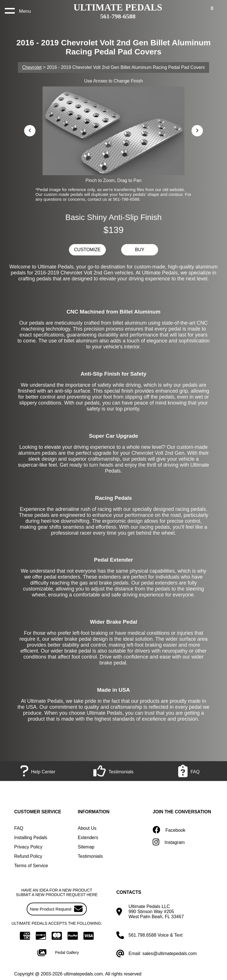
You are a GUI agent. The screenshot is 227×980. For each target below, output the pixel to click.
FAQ (19, 828)
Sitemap (86, 847)
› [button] (197, 130)
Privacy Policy (28, 847)
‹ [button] (30, 130)
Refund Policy (28, 856)
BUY (140, 250)
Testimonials (90, 856)
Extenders (88, 838)
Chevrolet (32, 67)
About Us (87, 828)
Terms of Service (31, 866)
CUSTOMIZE (87, 250)
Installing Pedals (31, 838)
